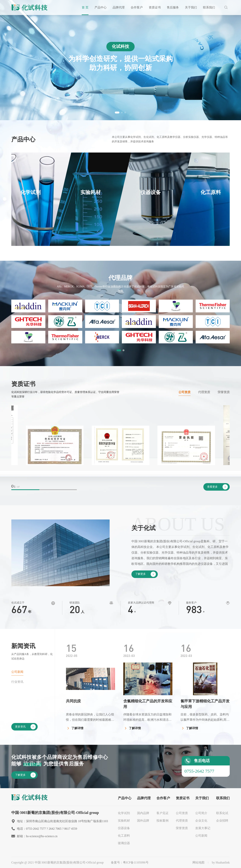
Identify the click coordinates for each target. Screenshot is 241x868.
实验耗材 (124, 821)
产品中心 (101, 7)
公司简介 (201, 813)
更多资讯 (25, 727)
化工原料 (124, 836)
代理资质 (204, 392)
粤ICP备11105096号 (136, 862)
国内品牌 (143, 813)
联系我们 (209, 7)
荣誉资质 (224, 392)
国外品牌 (143, 821)
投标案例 (162, 821)
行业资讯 (17, 682)
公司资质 (185, 392)
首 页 (85, 7)
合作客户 (137, 7)
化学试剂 (124, 813)
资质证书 (155, 7)
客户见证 (162, 813)
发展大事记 (203, 828)
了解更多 (146, 574)
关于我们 (191, 7)
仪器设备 (124, 828)
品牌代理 (119, 7)
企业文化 (201, 821)
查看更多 (217, 487)
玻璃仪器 (124, 843)
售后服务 (173, 7)
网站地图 (198, 862)
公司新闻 (17, 672)
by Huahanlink (221, 862)
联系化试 (222, 813)
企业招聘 (222, 821)
